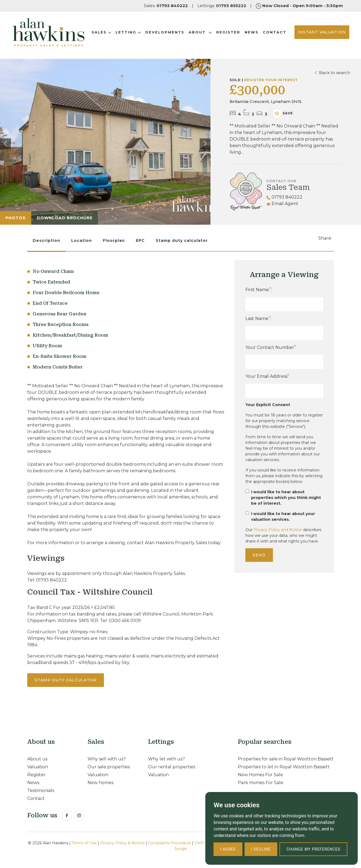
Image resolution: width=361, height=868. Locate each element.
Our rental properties (172, 767)
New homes (100, 783)
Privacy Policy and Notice (278, 530)
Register (231, 32)
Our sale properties (109, 767)
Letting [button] (132, 32)
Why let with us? (166, 759)
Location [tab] (82, 241)
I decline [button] (261, 849)
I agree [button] (228, 849)
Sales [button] (105, 32)
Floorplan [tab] (114, 241)
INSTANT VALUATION (317, 35)
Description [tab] (46, 241)
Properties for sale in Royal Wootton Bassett (286, 759)
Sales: (166, 6)
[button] (205, 144)
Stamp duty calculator (182, 241)
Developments (168, 32)
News (255, 32)
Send (259, 555)
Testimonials (41, 791)
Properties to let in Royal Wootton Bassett (284, 767)
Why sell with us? (107, 759)
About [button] (204, 32)
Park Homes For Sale (261, 783)
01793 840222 (284, 197)
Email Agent (282, 204)
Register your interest (271, 80)
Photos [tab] (16, 218)
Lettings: (222, 6)
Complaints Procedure (169, 843)
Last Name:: (258, 318)
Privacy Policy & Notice (122, 843)
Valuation (38, 767)
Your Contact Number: (271, 347)
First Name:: (259, 289)
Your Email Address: (267, 376)
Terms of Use (84, 843)
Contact (107, 38)
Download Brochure (65, 218)
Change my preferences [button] (313, 849)
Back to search (332, 73)
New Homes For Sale (260, 775)
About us (37, 759)
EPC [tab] (140, 241)
